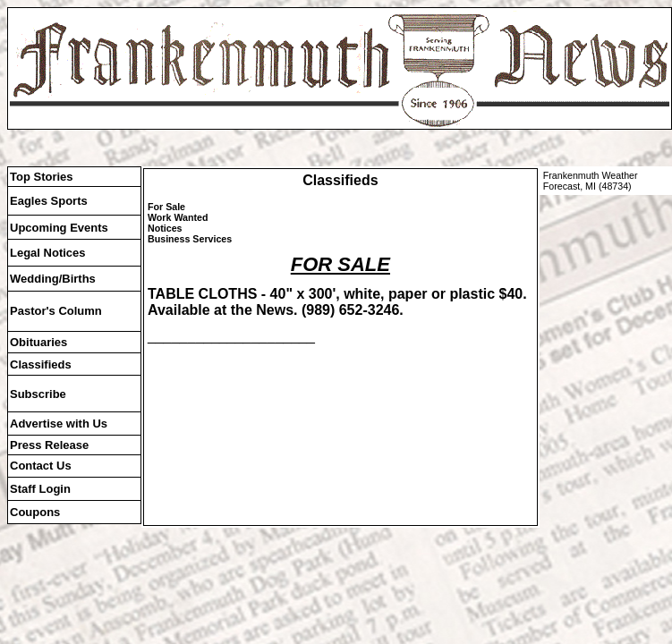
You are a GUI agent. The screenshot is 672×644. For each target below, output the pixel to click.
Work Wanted (178, 217)
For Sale (166, 207)
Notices (165, 228)
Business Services (190, 239)
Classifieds (340, 180)
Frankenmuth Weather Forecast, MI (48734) (591, 181)
